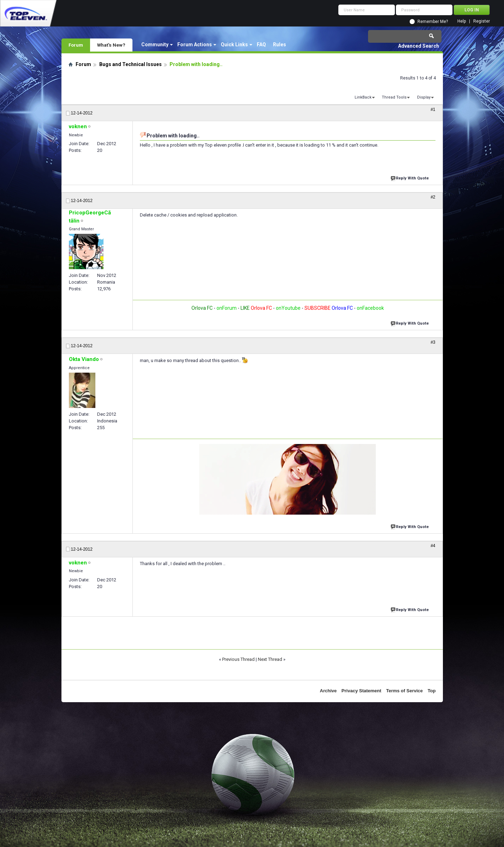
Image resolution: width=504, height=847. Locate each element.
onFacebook (370, 308)
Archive (328, 691)
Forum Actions (195, 45)
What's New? (111, 45)
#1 (433, 109)
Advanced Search (419, 46)
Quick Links (234, 45)
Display (424, 97)
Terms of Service (404, 691)
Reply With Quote (410, 177)
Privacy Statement (361, 691)
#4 (433, 546)
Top (432, 691)
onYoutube (288, 308)
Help (462, 21)
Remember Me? (433, 22)
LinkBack (363, 97)
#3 (433, 342)
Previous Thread (238, 659)
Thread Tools (394, 97)
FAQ (261, 45)
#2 (433, 197)
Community (155, 45)
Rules (280, 45)
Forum (76, 45)
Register (482, 21)
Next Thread (270, 659)
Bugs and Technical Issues (131, 64)
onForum (227, 308)
